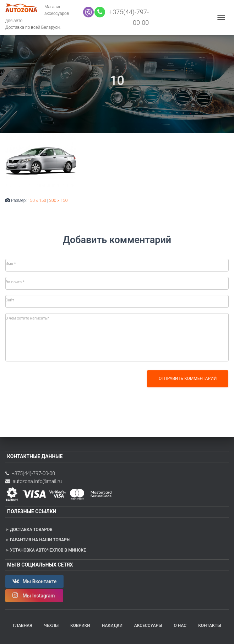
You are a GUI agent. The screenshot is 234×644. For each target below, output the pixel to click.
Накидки (112, 626)
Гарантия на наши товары (40, 540)
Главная (23, 626)
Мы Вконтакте (34, 581)
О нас (180, 626)
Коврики (80, 626)
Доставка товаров (31, 530)
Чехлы (51, 626)
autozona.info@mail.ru (34, 481)
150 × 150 (37, 200)
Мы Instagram (34, 595)
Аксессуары (148, 626)
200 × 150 (58, 200)
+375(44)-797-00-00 (30, 473)
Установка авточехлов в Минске (48, 550)
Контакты (209, 626)
